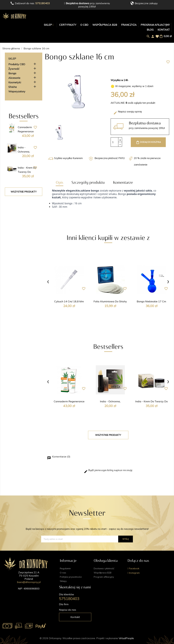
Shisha (12, 87)
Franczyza (129, 25)
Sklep (48, 25)
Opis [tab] (60, 182)
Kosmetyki (15, 82)
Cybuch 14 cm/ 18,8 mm (69, 302)
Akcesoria (14, 78)
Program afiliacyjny (155, 25)
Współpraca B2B (105, 25)
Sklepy (63, 581)
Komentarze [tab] (123, 182)
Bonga (12, 73)
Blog (150, 30)
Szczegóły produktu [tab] (88, 182)
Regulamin (65, 568)
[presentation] (48, 281)
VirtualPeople (126, 638)
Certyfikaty (68, 25)
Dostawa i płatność (104, 568)
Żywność (14, 69)
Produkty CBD (17, 64)
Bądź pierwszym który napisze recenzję (108, 471)
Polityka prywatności (71, 577)
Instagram (134, 573)
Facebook (134, 568)
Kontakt (164, 30)
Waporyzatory (17, 91)
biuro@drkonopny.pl (29, 582)
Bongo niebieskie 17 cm (151, 302)
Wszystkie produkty (24, 192)
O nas (63, 573)
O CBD (84, 25)
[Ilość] (114, 142)
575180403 (43, 3)
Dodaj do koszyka (148, 142)
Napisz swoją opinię (128, 112)
